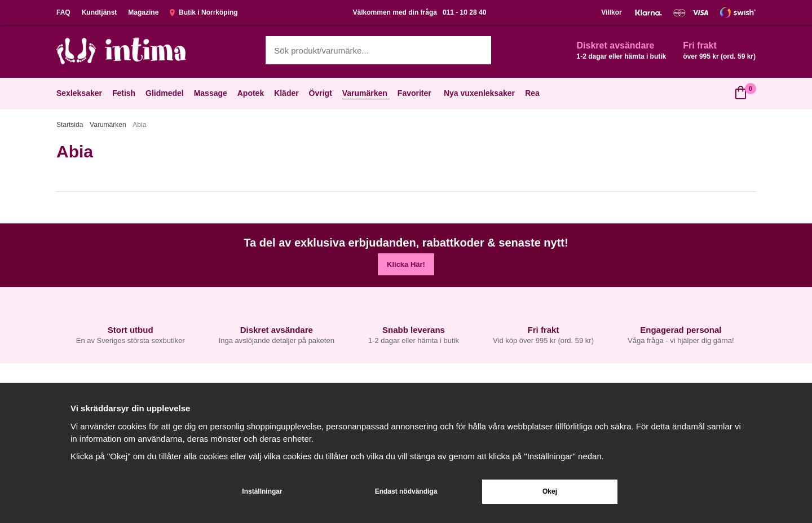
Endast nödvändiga (406, 491)
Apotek (252, 93)
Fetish (125, 93)
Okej (550, 491)
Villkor (611, 12)
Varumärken (366, 93)
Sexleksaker (80, 93)
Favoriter (416, 93)
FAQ (63, 12)
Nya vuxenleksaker (479, 93)
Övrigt (322, 93)
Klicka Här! (406, 264)
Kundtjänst (100, 12)
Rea (532, 93)
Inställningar (262, 491)
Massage (212, 93)
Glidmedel (166, 93)
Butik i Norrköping (204, 12)
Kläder (288, 93)
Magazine (143, 12)
